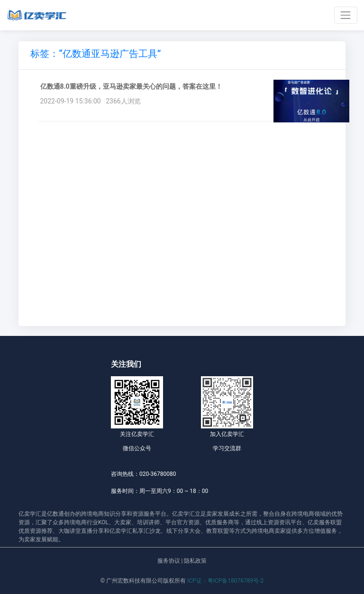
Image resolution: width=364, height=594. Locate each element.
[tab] (96, 55)
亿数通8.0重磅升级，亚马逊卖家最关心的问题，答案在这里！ (131, 86)
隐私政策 (195, 561)
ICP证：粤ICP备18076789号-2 (225, 581)
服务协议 (169, 561)
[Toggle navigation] (346, 15)
